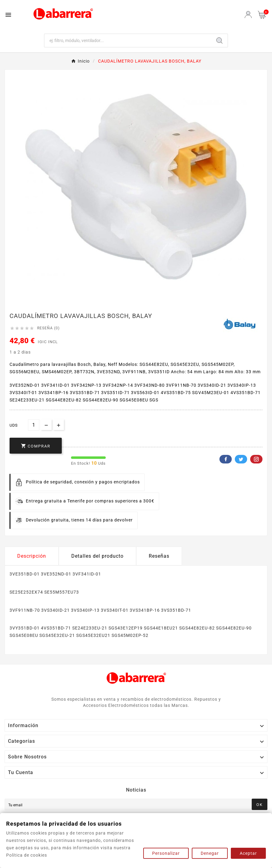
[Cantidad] (34, 425)
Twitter (241, 459)
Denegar (210, 853)
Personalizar (166, 853)
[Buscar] (128, 41)
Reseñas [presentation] (159, 556)
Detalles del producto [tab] (97, 556)
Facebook (226, 459)
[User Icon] (248, 15)
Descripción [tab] (32, 556)
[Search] (219, 41)
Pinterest (256, 459)
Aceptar (248, 853)
